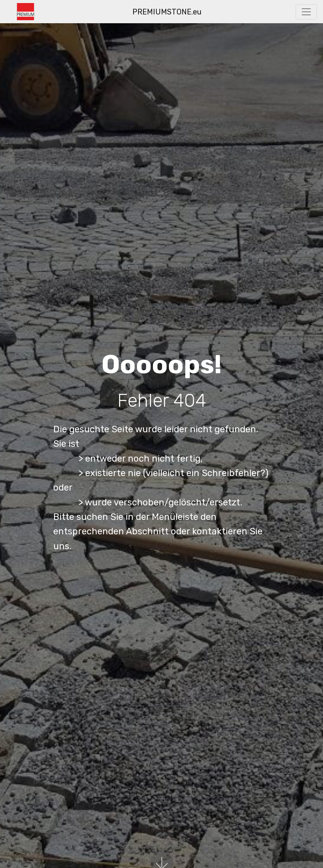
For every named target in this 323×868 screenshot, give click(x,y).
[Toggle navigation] (306, 12)
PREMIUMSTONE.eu (167, 12)
